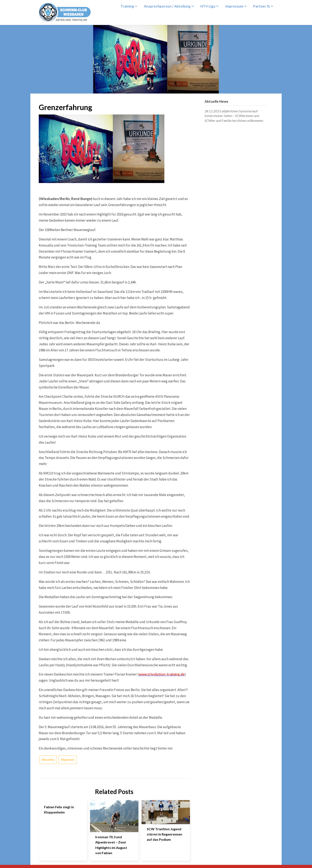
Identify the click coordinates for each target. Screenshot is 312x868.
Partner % (262, 6)
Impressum (234, 6)
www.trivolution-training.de (162, 674)
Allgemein (68, 760)
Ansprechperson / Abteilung (167, 6)
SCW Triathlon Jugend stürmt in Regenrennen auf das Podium (164, 834)
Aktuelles (48, 760)
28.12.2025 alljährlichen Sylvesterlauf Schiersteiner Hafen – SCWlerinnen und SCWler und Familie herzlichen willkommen (234, 116)
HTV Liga (208, 6)
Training (127, 6)
